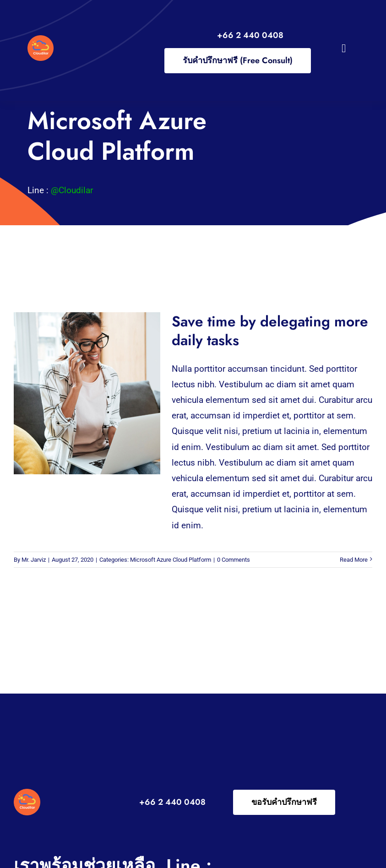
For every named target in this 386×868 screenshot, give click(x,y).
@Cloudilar (72, 190)
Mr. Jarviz (34, 560)
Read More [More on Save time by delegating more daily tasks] (354, 560)
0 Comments (234, 560)
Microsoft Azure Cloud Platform (171, 560)
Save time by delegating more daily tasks (270, 331)
